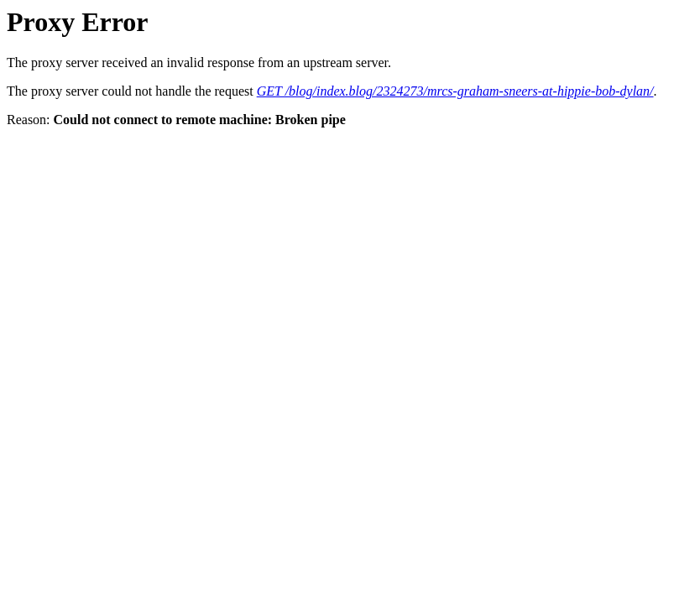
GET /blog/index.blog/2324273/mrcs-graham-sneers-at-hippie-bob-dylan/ (455, 91)
